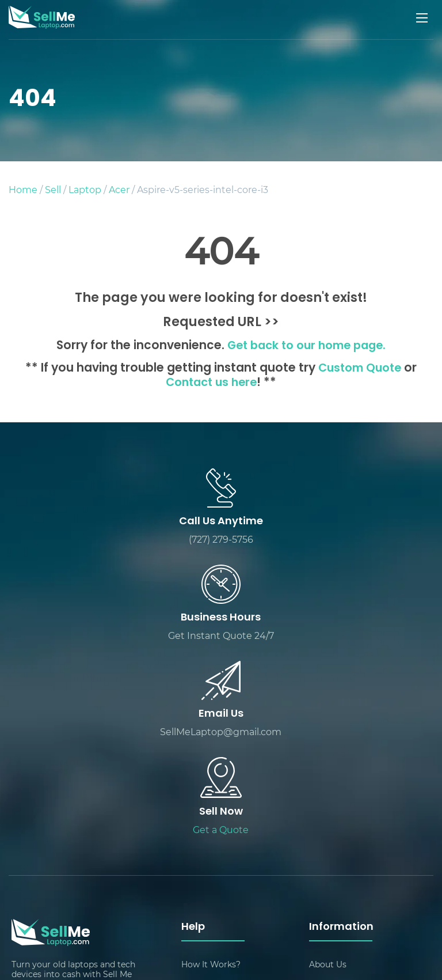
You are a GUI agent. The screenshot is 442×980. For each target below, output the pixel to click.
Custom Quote (360, 369)
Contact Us (204, 814)
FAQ (190, 855)
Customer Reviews (347, 814)
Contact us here (212, 383)
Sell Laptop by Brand (351, 897)
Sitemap (326, 835)
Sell (53, 189)
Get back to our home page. (306, 346)
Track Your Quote (344, 876)
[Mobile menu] (423, 18)
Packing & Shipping (221, 793)
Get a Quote (327, 637)
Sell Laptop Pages (217, 876)
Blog (319, 793)
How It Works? (211, 772)
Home (23, 189)
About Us (328, 772)
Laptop (85, 189)
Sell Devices (333, 855)
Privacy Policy (210, 897)
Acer (119, 189)
